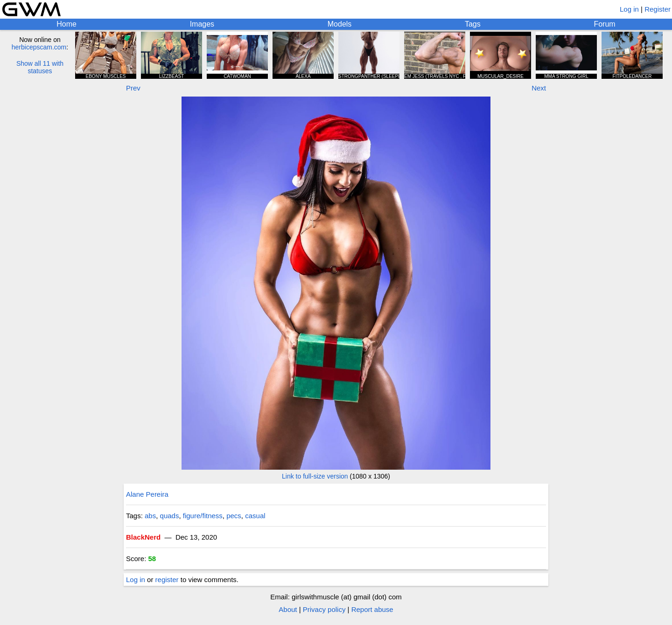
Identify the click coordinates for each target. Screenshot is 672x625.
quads (170, 516)
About (288, 609)
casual (255, 516)
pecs (234, 516)
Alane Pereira (147, 494)
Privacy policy (324, 609)
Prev (133, 88)
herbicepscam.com (39, 47)
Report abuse (372, 609)
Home (66, 24)
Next (539, 88)
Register (658, 9)
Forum (604, 24)
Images (202, 24)
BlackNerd (143, 537)
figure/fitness (203, 516)
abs (150, 516)
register (167, 580)
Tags (473, 24)
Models (340, 24)
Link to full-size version (315, 476)
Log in (629, 9)
